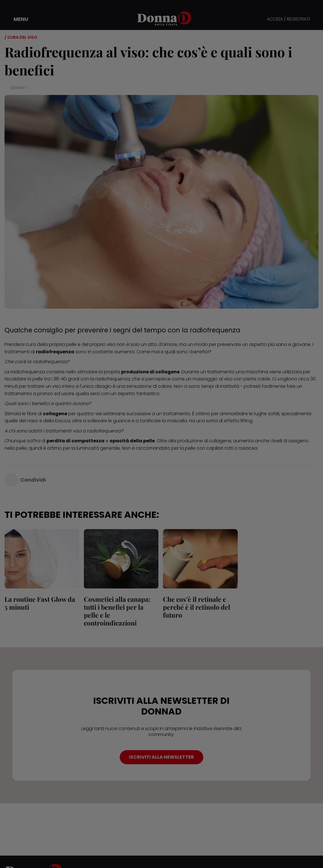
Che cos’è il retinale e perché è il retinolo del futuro (197, 607)
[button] (17, 19)
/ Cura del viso (21, 37)
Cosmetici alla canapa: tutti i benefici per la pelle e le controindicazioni (117, 611)
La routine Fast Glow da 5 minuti (40, 603)
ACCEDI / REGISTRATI (288, 19)
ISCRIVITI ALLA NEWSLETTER (161, 757)
